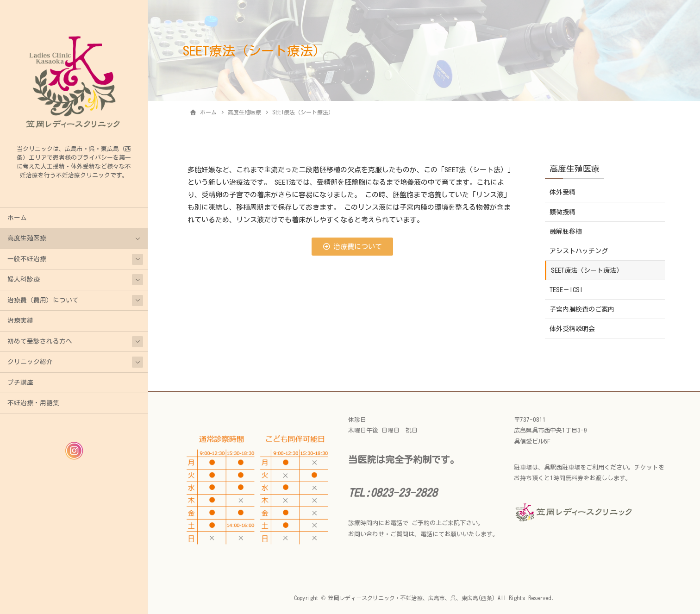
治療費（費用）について (43, 300)
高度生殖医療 (27, 238)
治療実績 (20, 320)
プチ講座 (20, 382)
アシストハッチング (579, 251)
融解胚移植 (566, 232)
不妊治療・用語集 (33, 403)
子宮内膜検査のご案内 (582, 309)
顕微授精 (562, 212)
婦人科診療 (24, 279)
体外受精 (562, 192)
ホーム (17, 218)
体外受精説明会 (572, 329)
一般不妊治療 (27, 259)
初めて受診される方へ (40, 341)
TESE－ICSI (566, 290)
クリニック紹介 (30, 362)
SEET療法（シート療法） (587, 270)
